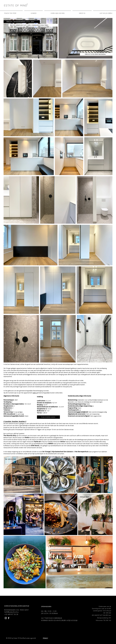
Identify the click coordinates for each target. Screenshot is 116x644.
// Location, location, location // (15, 421)
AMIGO (51, 444)
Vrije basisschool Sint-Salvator (62, 452)
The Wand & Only (10, 436)
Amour (63, 442)
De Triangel (47, 452)
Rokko (27, 438)
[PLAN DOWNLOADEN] (48, 417)
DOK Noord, (35, 446)
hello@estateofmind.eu (12, 612)
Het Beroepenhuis (82, 452)
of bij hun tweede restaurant (47, 442)
